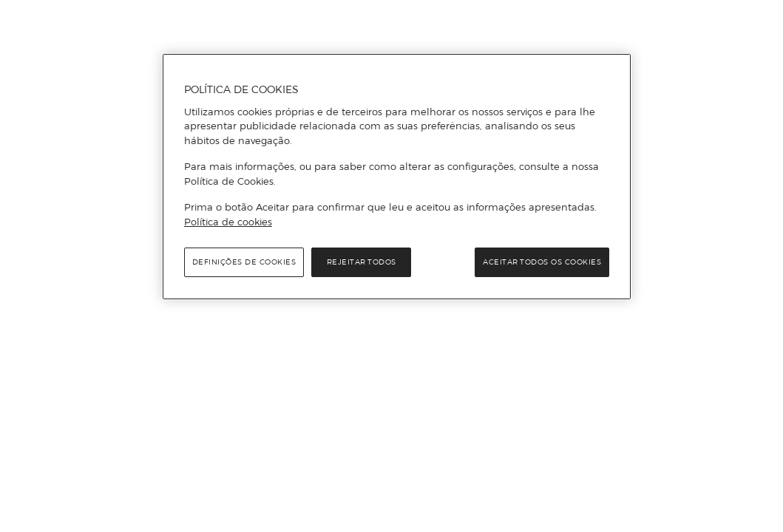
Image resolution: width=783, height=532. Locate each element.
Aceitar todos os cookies (542, 262)
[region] (397, 177)
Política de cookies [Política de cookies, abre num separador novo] (228, 222)
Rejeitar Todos (362, 262)
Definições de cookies (244, 262)
